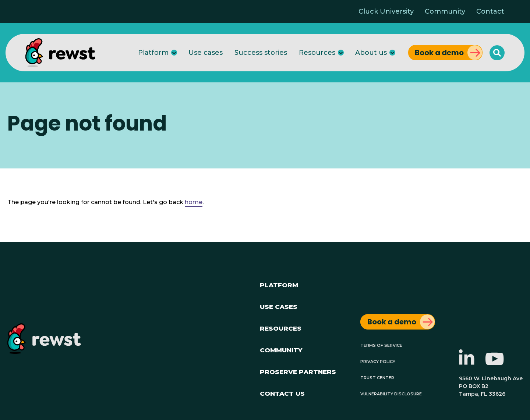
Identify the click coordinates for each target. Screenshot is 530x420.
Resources (317, 53)
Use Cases (279, 306)
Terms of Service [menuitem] (381, 345)
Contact (490, 11)
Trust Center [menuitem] (377, 377)
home (194, 202)
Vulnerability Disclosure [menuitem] (391, 393)
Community (445, 11)
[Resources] (341, 53)
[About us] (392, 53)
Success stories (261, 53)
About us (371, 53)
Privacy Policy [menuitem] (378, 361)
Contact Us (282, 393)
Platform (153, 53)
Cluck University (386, 11)
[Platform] (174, 53)
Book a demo (439, 53)
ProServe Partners (298, 371)
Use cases (206, 53)
